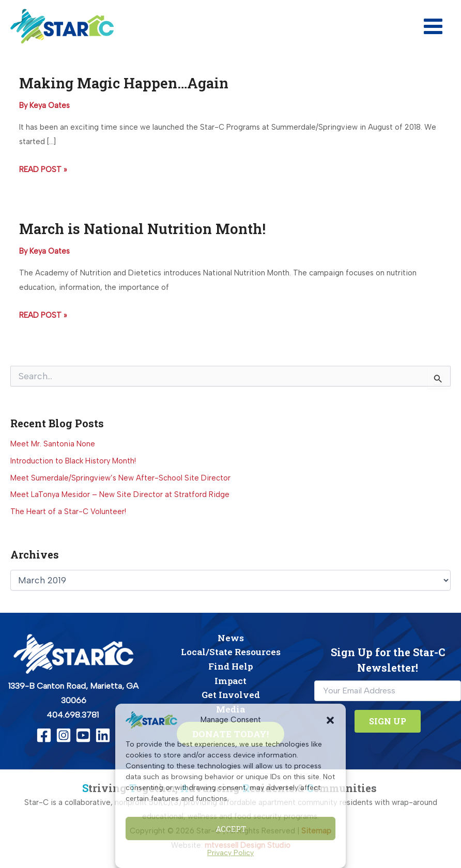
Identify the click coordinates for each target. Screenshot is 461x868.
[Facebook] (44, 735)
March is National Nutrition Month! (142, 228)
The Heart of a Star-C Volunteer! (68, 512)
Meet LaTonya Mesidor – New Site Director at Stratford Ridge (120, 494)
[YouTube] (83, 735)
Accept (231, 829)
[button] (330, 720)
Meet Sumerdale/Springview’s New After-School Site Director (120, 478)
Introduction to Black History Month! (73, 461)
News (231, 638)
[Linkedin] (103, 735)
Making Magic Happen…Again (124, 83)
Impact (230, 681)
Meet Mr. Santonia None (53, 444)
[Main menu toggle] (433, 26)
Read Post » (43, 170)
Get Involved (231, 695)
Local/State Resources (231, 652)
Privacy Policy (230, 853)
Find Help (230, 666)
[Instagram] (64, 735)
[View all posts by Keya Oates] (50, 105)
